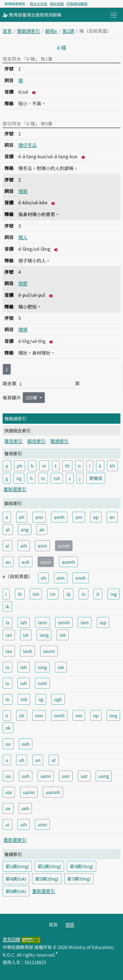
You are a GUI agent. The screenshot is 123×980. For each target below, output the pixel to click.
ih (20, 594)
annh (59, 517)
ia (7, 622)
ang (25, 529)
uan (66, 776)
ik (7, 606)
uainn (29, 792)
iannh (64, 622)
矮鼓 (23, 191)
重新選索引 (15, 489)
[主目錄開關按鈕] (114, 15)
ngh (58, 699)
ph (20, 466)
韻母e (51, 31)
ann (39, 517)
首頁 (7, 31)
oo (8, 744)
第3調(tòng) (81, 866)
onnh (59, 715)
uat (84, 776)
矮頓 (23, 329)
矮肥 (23, 283)
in (83, 594)
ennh (81, 578)
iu (7, 683)
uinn (42, 824)
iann (42, 622)
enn (61, 578)
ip (68, 594)
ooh (26, 744)
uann (46, 776)
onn (39, 715)
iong (42, 667)
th (67, 466)
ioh (24, 667)
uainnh (53, 792)
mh (24, 699)
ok (8, 728)
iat (26, 635)
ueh (25, 808)
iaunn (49, 651)
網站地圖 (57, 4)
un (38, 760)
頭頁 (70, 924)
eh (43, 578)
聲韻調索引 (29, 31)
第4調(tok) (16, 879)
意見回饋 (11, 939)
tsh (57, 478)
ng (19, 478)
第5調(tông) (47, 879)
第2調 (68, 31)
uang (104, 776)
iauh (28, 651)
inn (36, 594)
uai (9, 792)
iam (85, 622)
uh (22, 760)
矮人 (23, 237)
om (79, 715)
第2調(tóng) (49, 866)
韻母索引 (36, 441)
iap (103, 622)
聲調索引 (59, 441)
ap (96, 517)
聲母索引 (14, 441)
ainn (42, 546)
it (98, 594)
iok (61, 667)
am (79, 517)
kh (112, 466)
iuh (24, 683)
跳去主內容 (38, 4)
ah (22, 517)
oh (22, 715)
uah (26, 776)
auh (26, 562)
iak (63, 635)
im (53, 594)
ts (43, 478)
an (112, 517)
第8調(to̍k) (16, 891)
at (8, 529)
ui (7, 824)
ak (42, 529)
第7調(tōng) (79, 879)
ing (113, 594)
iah (24, 622)
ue (8, 808)
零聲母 (96, 478)
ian (9, 635)
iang (44, 635)
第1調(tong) (17, 866)
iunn (42, 683)
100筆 (32, 397)
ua (8, 776)
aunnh (68, 562)
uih (24, 824)
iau (9, 651)
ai (7, 546)
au (8, 562)
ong (113, 715)
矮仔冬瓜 (28, 145)
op (96, 715)
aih (24, 546)
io (7, 667)
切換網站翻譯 (77, 4)
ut (54, 760)
